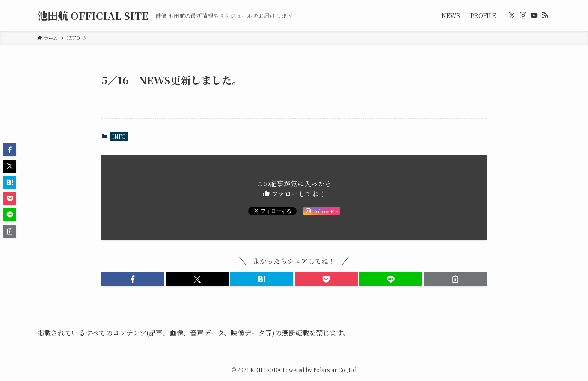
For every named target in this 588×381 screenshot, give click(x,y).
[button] (133, 279)
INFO (119, 136)
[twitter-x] (512, 15)
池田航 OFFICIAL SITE (93, 15)
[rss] (545, 15)
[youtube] (534, 15)
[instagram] (523, 15)
